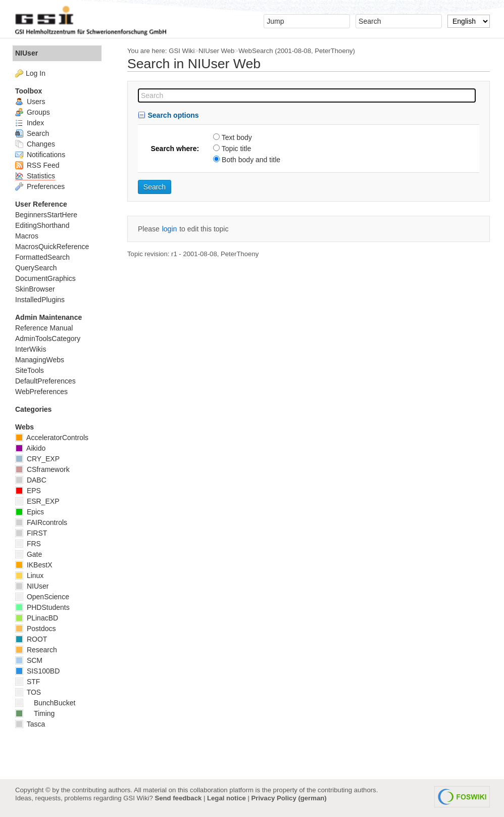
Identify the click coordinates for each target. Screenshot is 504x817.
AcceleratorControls (52, 438)
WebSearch (256, 51)
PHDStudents (42, 607)
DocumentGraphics (45, 278)
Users (30, 102)
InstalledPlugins (40, 300)
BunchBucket (45, 703)
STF (28, 682)
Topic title (236, 149)
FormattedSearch (42, 257)
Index (30, 123)
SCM (29, 660)
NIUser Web (216, 51)
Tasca (30, 724)
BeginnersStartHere (46, 215)
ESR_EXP (37, 501)
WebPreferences (41, 392)
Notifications (40, 155)
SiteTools (30, 370)
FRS (28, 544)
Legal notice (226, 798)
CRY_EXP (37, 459)
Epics (30, 512)
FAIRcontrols (41, 522)
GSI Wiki (182, 51)
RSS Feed (37, 165)
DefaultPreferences (45, 381)
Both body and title (251, 160)
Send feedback (178, 798)
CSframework (42, 469)
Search (32, 133)
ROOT (31, 639)
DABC (31, 480)
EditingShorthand (42, 225)
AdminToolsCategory (48, 339)
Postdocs (35, 629)
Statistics (35, 176)
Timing (35, 713)
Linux (29, 575)
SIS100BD (37, 671)
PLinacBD (37, 618)
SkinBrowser (35, 289)
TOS (28, 692)
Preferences (40, 186)
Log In (36, 73)
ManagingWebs (40, 360)
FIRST (31, 533)
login (170, 229)
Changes (35, 144)
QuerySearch (36, 268)
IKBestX (34, 565)
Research (36, 650)
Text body (237, 137)
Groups (33, 112)
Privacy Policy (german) (289, 798)
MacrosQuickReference (52, 247)
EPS (28, 491)
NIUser (27, 53)
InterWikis (31, 349)
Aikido (30, 448)
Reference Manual (44, 328)
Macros (27, 236)
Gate (29, 554)
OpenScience (42, 597)
